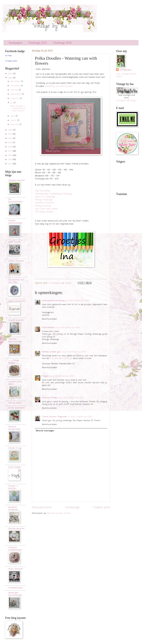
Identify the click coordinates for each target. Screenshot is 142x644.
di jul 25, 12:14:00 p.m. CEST (77, 301)
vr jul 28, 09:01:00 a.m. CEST (74, 352)
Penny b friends (43, 206)
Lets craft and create (46, 209)
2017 (10, 151)
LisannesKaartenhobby (53, 301)
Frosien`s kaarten (13, 487)
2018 (10, 147)
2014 (10, 164)
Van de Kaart (15, 403)
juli (12, 103)
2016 (10, 155)
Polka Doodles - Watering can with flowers (18, 108)
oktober (15, 90)
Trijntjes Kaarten (17, 180)
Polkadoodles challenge (61, 358)
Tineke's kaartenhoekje (15, 222)
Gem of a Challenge (45, 197)
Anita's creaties (16, 261)
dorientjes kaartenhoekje (15, 594)
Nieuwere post (42, 507)
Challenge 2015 (38, 43)
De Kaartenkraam (15, 201)
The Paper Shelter (44, 212)
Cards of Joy (15, 448)
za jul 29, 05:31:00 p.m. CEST (62, 376)
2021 (10, 134)
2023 (11, 78)
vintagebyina (125, 70)
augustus (15, 98)
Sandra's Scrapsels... (13, 508)
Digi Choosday (42, 191)
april (13, 116)
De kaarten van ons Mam (16, 281)
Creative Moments (44, 203)
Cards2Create (15, 588)
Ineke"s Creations (17, 301)
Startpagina (15, 43)
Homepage (72, 507)
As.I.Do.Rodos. (48, 328)
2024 (11, 74)
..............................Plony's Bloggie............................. (14, 362)
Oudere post (102, 507)
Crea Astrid (14, 242)
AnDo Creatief (15, 569)
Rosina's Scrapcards (14, 428)
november (16, 86)
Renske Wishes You (51, 352)
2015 (10, 160)
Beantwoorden (49, 319)
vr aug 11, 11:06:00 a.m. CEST (80, 417)
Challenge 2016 (62, 43)
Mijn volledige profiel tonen (126, 75)
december (16, 81)
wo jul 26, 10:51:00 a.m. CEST (68, 328)
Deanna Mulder (50, 398)
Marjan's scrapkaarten (15, 549)
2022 (11, 130)
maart (14, 120)
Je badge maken (11, 61)
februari (15, 124)
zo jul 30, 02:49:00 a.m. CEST (71, 398)
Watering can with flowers (59, 86)
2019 (10, 143)
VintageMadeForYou (127, 100)
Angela (45, 376)
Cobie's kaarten (16, 320)
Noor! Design (14, 467)
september (16, 94)
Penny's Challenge (44, 200)
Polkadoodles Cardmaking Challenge (53, 194)
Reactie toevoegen (45, 431)
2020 (11, 138)
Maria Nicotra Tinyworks (54, 417)
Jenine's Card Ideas (15, 383)
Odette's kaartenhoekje (15, 340)
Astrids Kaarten (16, 529)
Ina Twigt (8, 56)
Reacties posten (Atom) (59, 513)
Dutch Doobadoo (17, 408)
